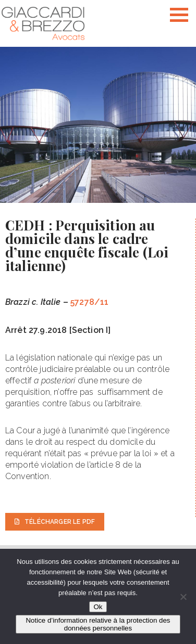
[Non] (183, 597)
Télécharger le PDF (55, 522)
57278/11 (89, 302)
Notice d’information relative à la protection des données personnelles (98, 624)
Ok (98, 607)
